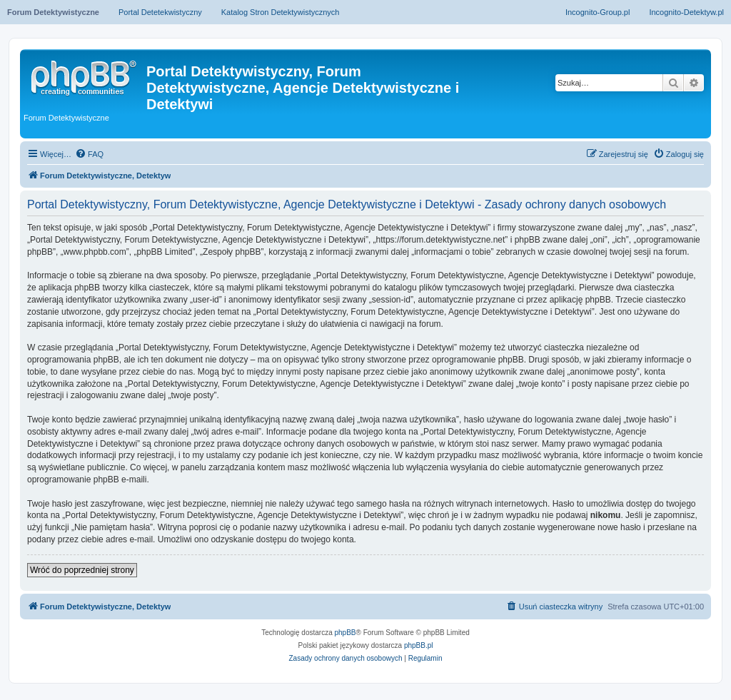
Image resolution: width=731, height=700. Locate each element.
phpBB (346, 633)
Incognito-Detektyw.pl (686, 12)
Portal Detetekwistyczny (160, 12)
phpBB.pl (419, 645)
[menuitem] (89, 154)
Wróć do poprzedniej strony (82, 570)
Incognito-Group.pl (598, 12)
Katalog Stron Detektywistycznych (281, 12)
